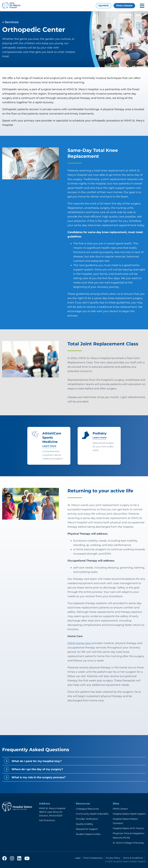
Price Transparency (93, 858)
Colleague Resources (87, 809)
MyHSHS (104, 6)
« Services (10, 22)
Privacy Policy (113, 858)
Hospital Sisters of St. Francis (128, 828)
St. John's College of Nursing (128, 843)
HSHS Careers (120, 809)
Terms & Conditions (133, 858)
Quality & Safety (84, 824)
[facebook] (4, 859)
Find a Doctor (124, 6)
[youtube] (27, 859)
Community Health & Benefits (92, 814)
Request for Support (87, 829)
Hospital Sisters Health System (129, 814)
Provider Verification (87, 819)
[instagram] (12, 859)
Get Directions (47, 820)
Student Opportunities (88, 834)
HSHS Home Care (79, 643)
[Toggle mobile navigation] (142, 6)
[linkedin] (19, 859)
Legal (78, 858)
